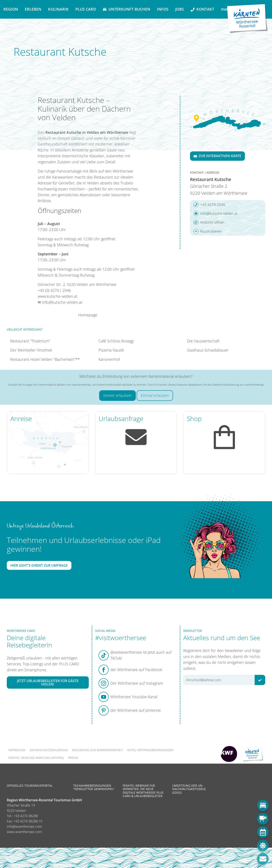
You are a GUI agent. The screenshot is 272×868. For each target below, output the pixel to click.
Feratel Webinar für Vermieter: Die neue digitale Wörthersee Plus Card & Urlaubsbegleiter (143, 791)
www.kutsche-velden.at (58, 296)
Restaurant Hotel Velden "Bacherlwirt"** (45, 359)
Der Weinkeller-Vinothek (31, 350)
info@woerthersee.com (24, 826)
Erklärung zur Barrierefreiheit (97, 750)
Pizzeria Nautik (111, 350)
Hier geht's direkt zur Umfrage (39, 565)
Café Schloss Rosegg (116, 341)
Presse (73, 758)
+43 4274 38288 (26, 816)
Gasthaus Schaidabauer (208, 350)
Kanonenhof (109, 359)
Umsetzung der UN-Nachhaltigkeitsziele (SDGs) (189, 789)
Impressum (17, 750)
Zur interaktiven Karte (217, 156)
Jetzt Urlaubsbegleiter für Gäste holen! (48, 682)
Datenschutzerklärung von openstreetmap (238, 385)
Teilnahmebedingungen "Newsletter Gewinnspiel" (94, 787)
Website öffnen (209, 222)
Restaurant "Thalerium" (30, 341)
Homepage (88, 315)
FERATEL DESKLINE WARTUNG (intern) (36, 758)
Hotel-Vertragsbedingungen (150, 750)
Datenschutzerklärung (49, 750)
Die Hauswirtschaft (203, 341)
